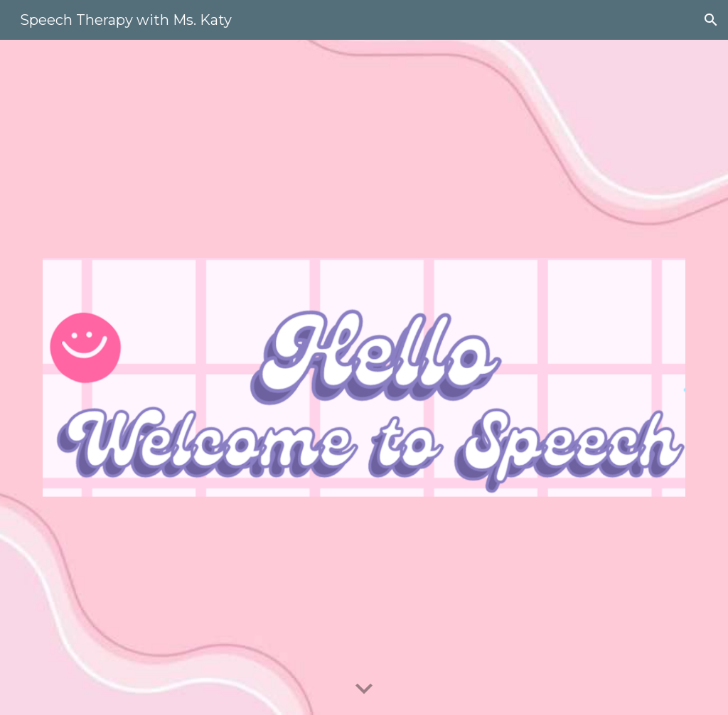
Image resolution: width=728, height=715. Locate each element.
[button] (711, 20)
